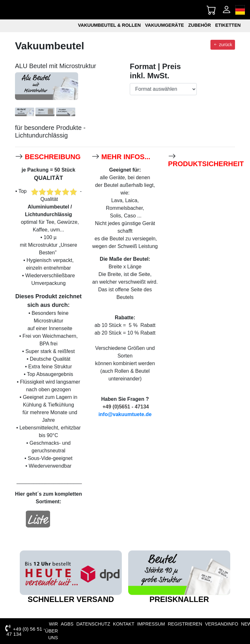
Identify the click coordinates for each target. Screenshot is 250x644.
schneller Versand (71, 599)
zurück (223, 45)
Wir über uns (52, 631)
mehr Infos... (126, 157)
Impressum (151, 624)
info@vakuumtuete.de (125, 414)
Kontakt (124, 624)
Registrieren (185, 624)
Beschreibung (53, 157)
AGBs (67, 624)
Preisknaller (179, 599)
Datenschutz (93, 624)
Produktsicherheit (206, 164)
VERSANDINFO (222, 624)
